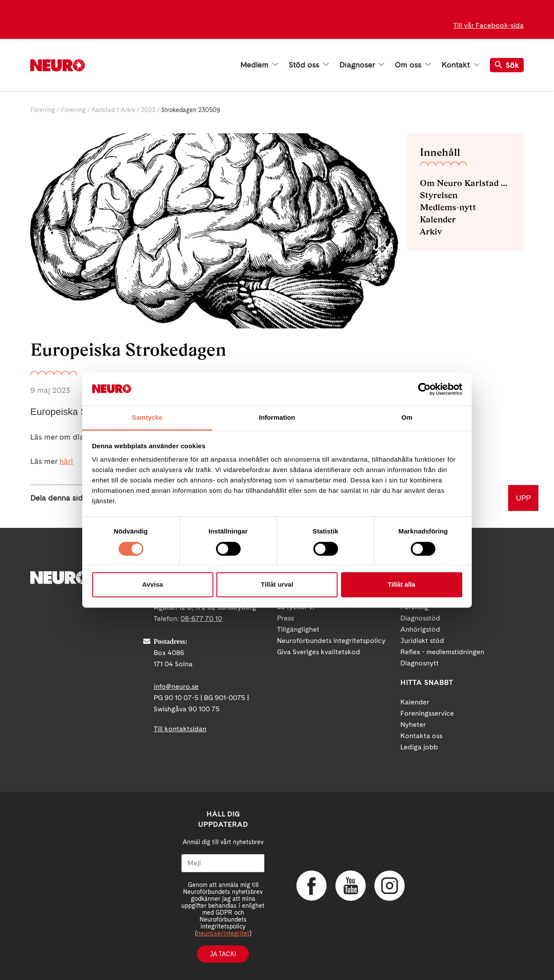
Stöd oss (309, 65)
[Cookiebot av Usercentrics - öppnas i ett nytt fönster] (424, 389)
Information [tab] (277, 418)
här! (66, 461)
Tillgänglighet (298, 629)
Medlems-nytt (448, 207)
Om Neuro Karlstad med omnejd (465, 183)
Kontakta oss (421, 736)
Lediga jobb (419, 747)
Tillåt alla (402, 585)
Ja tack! (223, 954)
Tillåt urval (277, 585)
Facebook (312, 886)
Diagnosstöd (420, 618)
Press (285, 618)
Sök (507, 65)
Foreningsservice (427, 713)
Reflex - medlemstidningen (442, 652)
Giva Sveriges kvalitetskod (319, 652)
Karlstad (103, 110)
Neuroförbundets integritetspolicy (331, 641)
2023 (148, 110)
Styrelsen (439, 195)
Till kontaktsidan (180, 729)
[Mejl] (223, 863)
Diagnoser (362, 65)
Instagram (390, 886)
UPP (523, 498)
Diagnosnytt (420, 663)
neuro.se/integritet (223, 933)
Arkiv (128, 110)
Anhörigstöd (420, 629)
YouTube (351, 886)
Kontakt (461, 65)
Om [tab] (407, 418)
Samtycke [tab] (147, 418)
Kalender (438, 219)
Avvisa (153, 585)
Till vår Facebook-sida (488, 25)
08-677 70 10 (201, 619)
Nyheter (413, 725)
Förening (43, 110)
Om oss (413, 65)
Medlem (259, 65)
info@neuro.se (176, 686)
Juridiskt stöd (422, 641)
